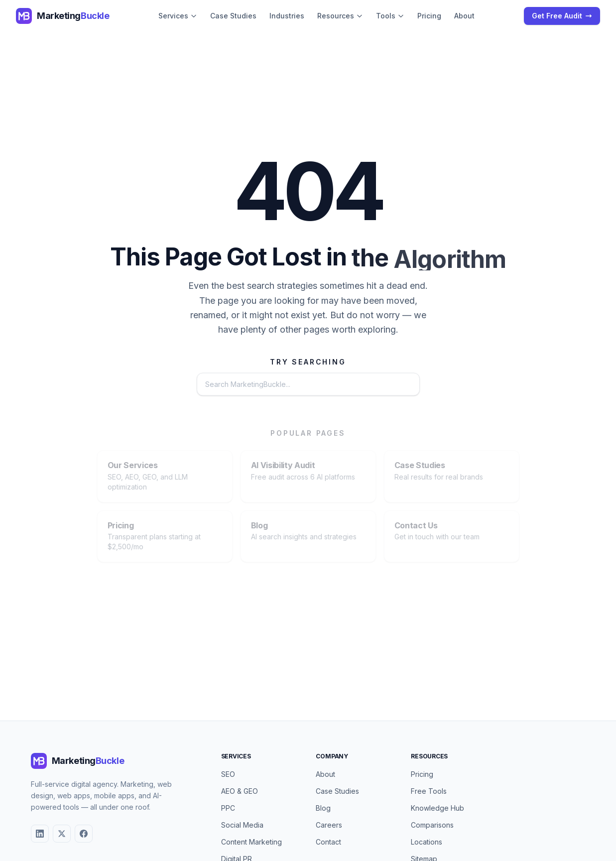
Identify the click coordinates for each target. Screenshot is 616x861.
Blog (323, 808)
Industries (287, 16)
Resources (340, 16)
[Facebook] (84, 834)
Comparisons (432, 825)
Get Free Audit (562, 16)
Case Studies (233, 16)
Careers (329, 825)
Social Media (242, 825)
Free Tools (429, 791)
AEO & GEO (240, 791)
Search (390, 385)
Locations (427, 842)
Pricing (429, 16)
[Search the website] (279, 385)
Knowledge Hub (437, 808)
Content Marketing (251, 842)
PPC (228, 808)
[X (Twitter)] (62, 834)
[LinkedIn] (40, 834)
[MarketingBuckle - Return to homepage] (62, 16)
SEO (228, 774)
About (464, 16)
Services (178, 16)
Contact (328, 842)
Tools (390, 16)
